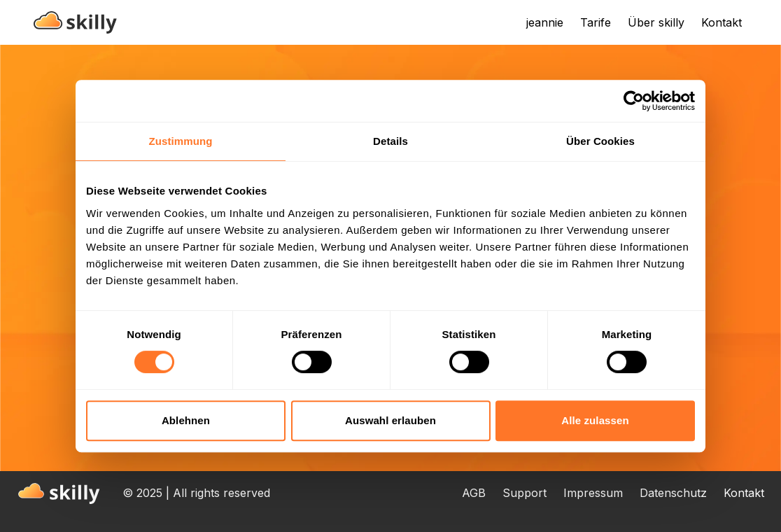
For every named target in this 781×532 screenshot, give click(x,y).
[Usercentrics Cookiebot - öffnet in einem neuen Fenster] (634, 101)
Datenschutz (673, 493)
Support (525, 493)
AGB (474, 493)
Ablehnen (186, 420)
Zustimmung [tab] (181, 141)
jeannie (545, 22)
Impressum (593, 493)
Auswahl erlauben (390, 420)
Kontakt (722, 22)
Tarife (596, 22)
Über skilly (656, 22)
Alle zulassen (595, 420)
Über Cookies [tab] (600, 141)
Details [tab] (390, 141)
